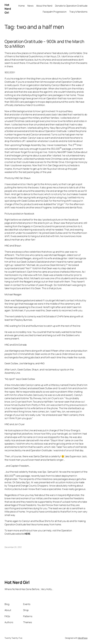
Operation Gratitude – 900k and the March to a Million (44, 44)
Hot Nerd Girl (8, 9)
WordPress (83, 638)
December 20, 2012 (13, 547)
